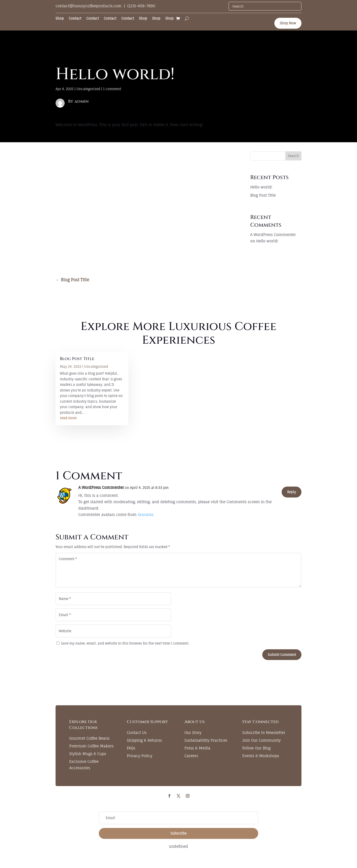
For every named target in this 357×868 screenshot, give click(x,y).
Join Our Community (261, 740)
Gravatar (146, 515)
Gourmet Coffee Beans (89, 738)
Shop (60, 19)
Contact (75, 19)
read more (68, 418)
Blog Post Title (263, 195)
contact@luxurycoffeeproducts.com (89, 6)
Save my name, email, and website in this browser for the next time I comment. (125, 643)
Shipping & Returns (144, 740)
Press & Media (197, 748)
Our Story (193, 733)
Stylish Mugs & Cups (88, 754)
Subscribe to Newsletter (264, 733)
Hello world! (261, 187)
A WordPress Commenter (273, 235)
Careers (191, 756)
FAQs (131, 748)
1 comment (112, 89)
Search (293, 156)
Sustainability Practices (206, 740)
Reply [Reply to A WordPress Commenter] (292, 492)
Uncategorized (88, 89)
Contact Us (137, 733)
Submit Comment (282, 655)
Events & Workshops (261, 756)
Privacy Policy (140, 756)
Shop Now (288, 23)
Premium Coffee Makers (91, 746)
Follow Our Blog (256, 748)
